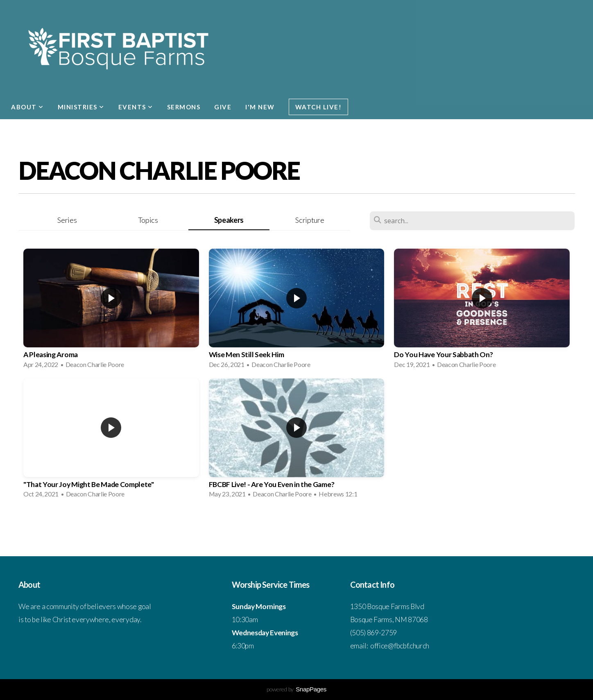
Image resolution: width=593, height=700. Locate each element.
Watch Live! (319, 107)
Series (67, 220)
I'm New (260, 107)
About (27, 107)
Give (223, 107)
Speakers (229, 220)
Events (136, 107)
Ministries (81, 107)
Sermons (184, 107)
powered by (296, 689)
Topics (148, 220)
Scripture (310, 220)
